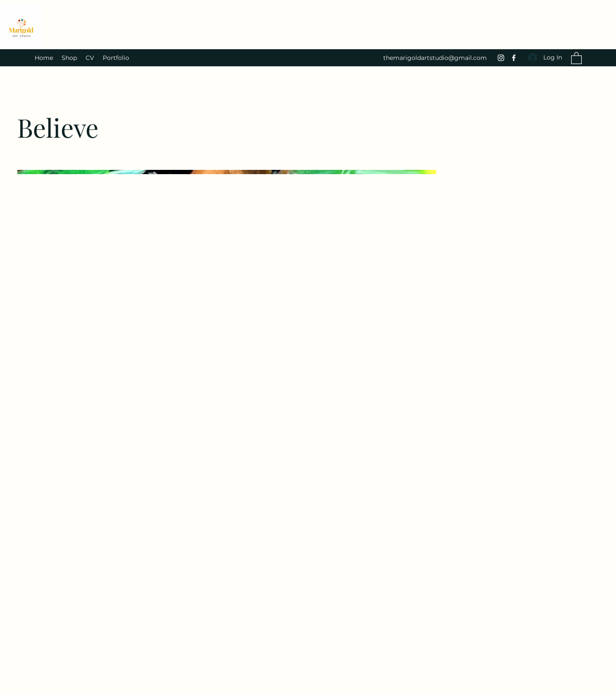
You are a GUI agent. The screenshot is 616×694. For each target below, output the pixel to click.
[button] (576, 58)
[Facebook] (514, 58)
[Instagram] (501, 58)
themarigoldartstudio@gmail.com (435, 58)
